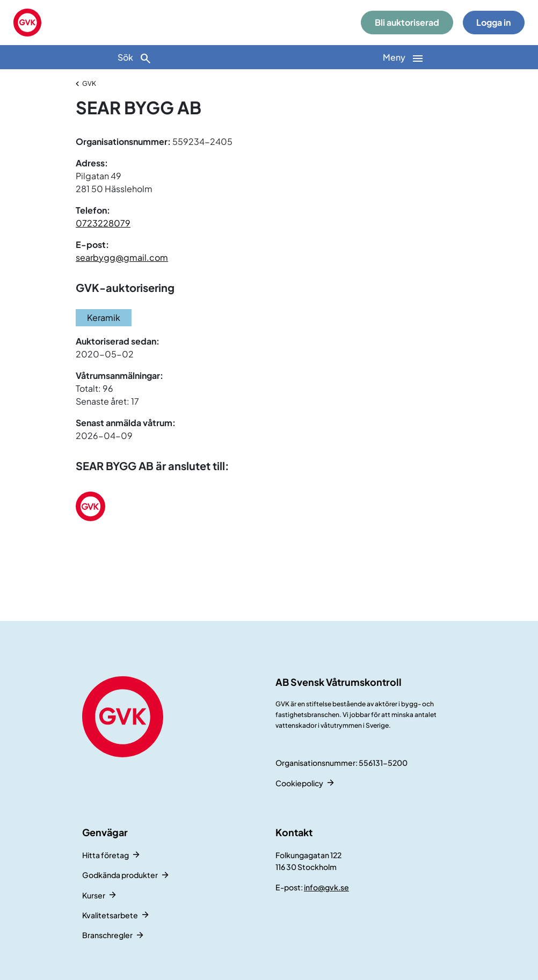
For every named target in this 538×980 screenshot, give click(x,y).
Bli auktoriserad (407, 22)
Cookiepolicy (299, 783)
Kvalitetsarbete (110, 915)
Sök (135, 58)
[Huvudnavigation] (403, 57)
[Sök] (134, 57)
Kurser (94, 895)
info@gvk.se (326, 887)
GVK (89, 83)
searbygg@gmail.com (122, 257)
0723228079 (103, 223)
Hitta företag (106, 855)
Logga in (493, 22)
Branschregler (107, 935)
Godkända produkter (120, 875)
